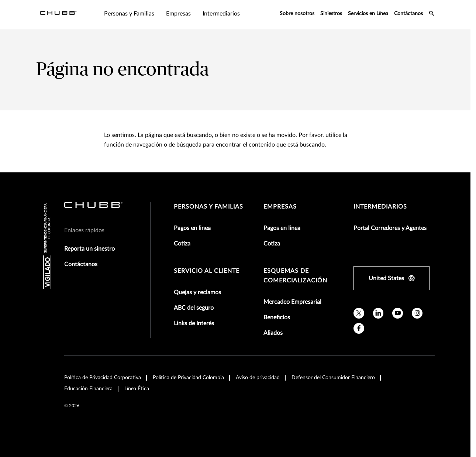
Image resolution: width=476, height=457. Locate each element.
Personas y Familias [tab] (129, 14)
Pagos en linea (192, 228)
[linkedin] (378, 313)
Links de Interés (194, 323)
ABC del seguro (194, 308)
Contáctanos (408, 14)
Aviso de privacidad (258, 378)
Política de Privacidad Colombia (188, 378)
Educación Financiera (88, 389)
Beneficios (277, 317)
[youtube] (398, 313)
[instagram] (417, 313)
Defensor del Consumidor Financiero (333, 378)
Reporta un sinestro (89, 249)
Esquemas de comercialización (295, 276)
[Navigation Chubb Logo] (58, 14)
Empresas (280, 207)
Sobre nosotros (297, 14)
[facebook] (359, 328)
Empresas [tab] (178, 14)
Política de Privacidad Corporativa (103, 378)
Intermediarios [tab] (221, 14)
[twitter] (359, 313)
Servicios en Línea (368, 14)
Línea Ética (137, 389)
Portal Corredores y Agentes (390, 228)
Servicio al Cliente (207, 271)
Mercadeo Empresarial (292, 302)
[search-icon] (432, 14)
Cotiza (182, 244)
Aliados (273, 333)
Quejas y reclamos (197, 292)
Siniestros (331, 14)
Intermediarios (380, 207)
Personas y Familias (208, 207)
